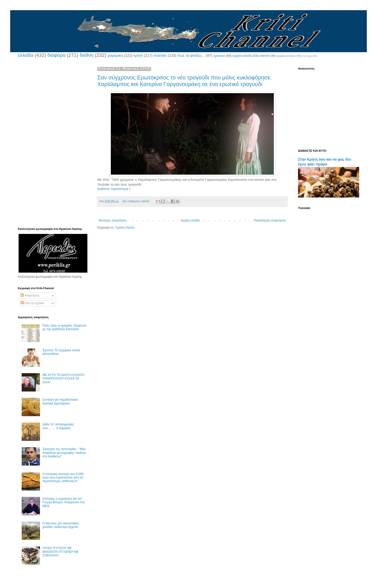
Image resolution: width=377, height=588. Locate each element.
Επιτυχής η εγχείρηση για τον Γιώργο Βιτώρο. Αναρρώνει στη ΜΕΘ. (64, 502)
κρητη (138, 55)
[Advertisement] (52, 143)
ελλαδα (25, 55)
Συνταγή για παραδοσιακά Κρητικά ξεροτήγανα (60, 401)
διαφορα (56, 55)
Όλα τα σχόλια (32, 303)
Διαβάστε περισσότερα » (114, 189)
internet (264, 56)
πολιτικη (160, 55)
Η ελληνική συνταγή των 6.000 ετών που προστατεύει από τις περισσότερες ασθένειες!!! (63, 478)
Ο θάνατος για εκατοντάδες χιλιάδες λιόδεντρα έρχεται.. (61, 525)
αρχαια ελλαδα (242, 56)
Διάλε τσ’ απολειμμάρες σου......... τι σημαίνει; (58, 426)
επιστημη (307, 56)
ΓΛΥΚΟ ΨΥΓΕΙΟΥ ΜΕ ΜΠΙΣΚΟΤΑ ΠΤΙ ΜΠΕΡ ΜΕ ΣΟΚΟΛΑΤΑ (61, 552)
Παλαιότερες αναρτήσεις (270, 220)
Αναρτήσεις (30, 296)
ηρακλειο (219, 56)
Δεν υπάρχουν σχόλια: (137, 201)
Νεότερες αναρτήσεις (113, 220)
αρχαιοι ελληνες (286, 56)
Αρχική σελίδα (190, 220)
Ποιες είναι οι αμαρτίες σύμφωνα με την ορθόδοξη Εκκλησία (64, 327)
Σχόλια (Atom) (125, 228)
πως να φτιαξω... (191, 55)
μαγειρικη (115, 55)
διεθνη (86, 55)
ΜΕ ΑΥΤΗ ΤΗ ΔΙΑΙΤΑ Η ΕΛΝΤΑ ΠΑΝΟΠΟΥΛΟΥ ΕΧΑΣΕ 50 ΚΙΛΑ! (63, 379)
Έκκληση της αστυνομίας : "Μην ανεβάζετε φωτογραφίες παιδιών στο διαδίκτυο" (64, 453)
